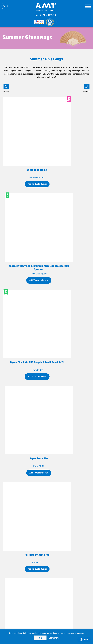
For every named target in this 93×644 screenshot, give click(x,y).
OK (41, 638)
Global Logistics (29, 584)
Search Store (4, 6)
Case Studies (29, 598)
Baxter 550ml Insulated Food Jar (69, 356)
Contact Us (29, 590)
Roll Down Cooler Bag (24, 497)
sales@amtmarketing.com (53, 578)
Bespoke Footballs (24, 144)
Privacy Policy (29, 602)
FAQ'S (64, 587)
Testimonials (64, 590)
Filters (6, 86)
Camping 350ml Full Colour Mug (24, 427)
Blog (64, 584)
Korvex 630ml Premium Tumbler (24, 356)
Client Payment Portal (64, 602)
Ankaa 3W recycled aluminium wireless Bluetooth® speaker (69, 146)
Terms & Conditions (29, 608)
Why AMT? (29, 593)
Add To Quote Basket (24, 158)
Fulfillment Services (29, 587)
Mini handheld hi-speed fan (69, 285)
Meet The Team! (29, 595)
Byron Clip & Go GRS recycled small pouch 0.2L (24, 216)
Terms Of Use (29, 605)
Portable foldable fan (24, 285)
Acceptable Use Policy (64, 605)
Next (63, 534)
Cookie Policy (64, 608)
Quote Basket (57, 22)
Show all (47, 544)
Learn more (54, 638)
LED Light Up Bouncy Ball (69, 497)
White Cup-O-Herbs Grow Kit (69, 427)
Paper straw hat (69, 215)
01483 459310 (48, 15)
